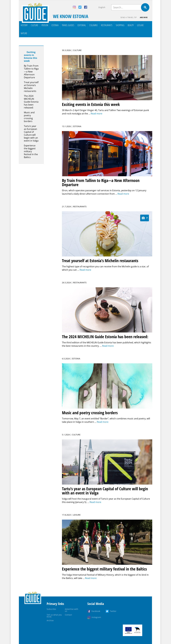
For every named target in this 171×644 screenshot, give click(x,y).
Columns (93, 25)
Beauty (131, 25)
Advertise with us (72, 610)
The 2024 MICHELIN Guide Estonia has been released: (31, 102)
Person (45, 25)
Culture (35, 25)
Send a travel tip (129, 17)
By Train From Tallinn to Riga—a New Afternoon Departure (31, 72)
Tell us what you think (54, 616)
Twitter (113, 611)
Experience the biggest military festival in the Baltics (31, 151)
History (24, 25)
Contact (68, 615)
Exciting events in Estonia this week (30, 57)
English (102, 7)
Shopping (120, 25)
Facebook (96, 611)
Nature (24, 33)
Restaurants (107, 25)
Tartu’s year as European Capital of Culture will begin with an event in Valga (31, 133)
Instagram (96, 617)
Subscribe (51, 609)
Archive (144, 17)
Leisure (140, 25)
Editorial (82, 25)
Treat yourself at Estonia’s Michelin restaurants (31, 87)
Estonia (55, 25)
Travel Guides (68, 25)
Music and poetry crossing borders (29, 117)
